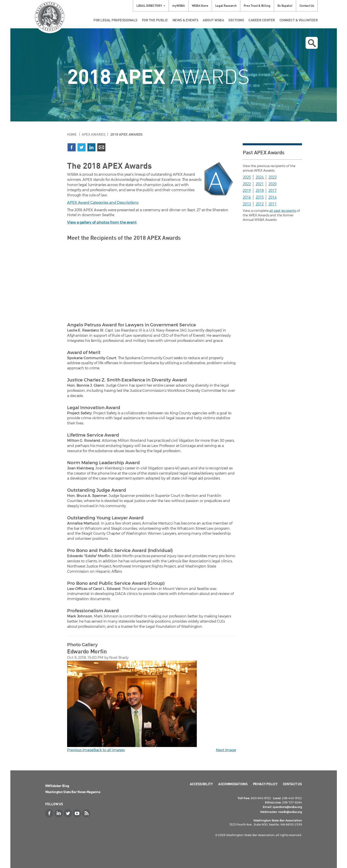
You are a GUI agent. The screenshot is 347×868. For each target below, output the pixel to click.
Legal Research (226, 6)
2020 (272, 184)
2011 (272, 204)
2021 (260, 184)
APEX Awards (94, 134)
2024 (260, 177)
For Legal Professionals (115, 20)
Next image (226, 750)
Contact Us (307, 6)
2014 (272, 197)
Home (72, 134)
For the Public (155, 20)
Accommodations (233, 784)
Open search (312, 43)
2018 (260, 190)
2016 (247, 197)
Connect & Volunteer (299, 20)
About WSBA (213, 20)
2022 (247, 184)
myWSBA (178, 6)
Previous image (80, 750)
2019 (247, 190)
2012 (260, 204)
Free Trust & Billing (257, 6)
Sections (236, 20)
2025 (247, 177)
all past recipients (283, 211)
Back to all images (109, 750)
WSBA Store (200, 6)
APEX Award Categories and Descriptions (103, 203)
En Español (285, 6)
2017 (272, 190)
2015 (260, 197)
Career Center (262, 20)
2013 (247, 204)
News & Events (185, 20)
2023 (272, 177)
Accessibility (201, 784)
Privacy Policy (265, 784)
